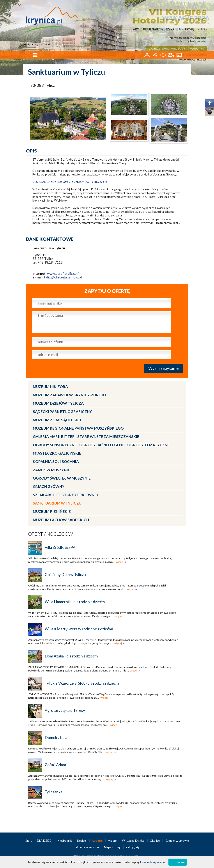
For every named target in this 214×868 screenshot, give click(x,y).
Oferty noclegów (51, 534)
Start (29, 841)
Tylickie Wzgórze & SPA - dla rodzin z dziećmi (82, 683)
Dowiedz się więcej (153, 862)
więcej (120, 562)
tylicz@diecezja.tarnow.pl (63, 277)
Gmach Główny (49, 486)
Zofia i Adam (55, 765)
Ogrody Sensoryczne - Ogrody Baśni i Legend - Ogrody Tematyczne (101, 445)
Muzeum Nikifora (50, 387)
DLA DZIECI (45, 841)
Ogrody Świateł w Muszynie (62, 478)
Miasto (113, 841)
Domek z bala (56, 737)
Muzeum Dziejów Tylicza (58, 403)
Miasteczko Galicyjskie (57, 453)
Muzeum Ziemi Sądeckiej (57, 420)
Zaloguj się (133, 847)
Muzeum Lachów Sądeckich (61, 520)
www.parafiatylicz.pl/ (63, 273)
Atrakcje (97, 841)
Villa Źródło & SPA (60, 547)
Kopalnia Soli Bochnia (56, 461)
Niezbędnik (65, 841)
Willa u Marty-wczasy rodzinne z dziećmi (79, 629)
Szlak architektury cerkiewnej (65, 495)
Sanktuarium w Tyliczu (57, 503)
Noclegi (82, 841)
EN (185, 4)
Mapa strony (112, 847)
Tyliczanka (54, 792)
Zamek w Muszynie (51, 470)
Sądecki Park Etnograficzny (62, 412)
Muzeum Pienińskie (52, 511)
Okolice (155, 841)
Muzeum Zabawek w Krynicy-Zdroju (69, 395)
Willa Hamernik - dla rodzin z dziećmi (75, 602)
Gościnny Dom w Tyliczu (65, 574)
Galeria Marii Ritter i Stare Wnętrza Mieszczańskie (86, 437)
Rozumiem (178, 862)
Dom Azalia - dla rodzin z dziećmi (72, 656)
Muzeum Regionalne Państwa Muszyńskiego (78, 428)
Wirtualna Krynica (134, 841)
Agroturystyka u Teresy (65, 710)
